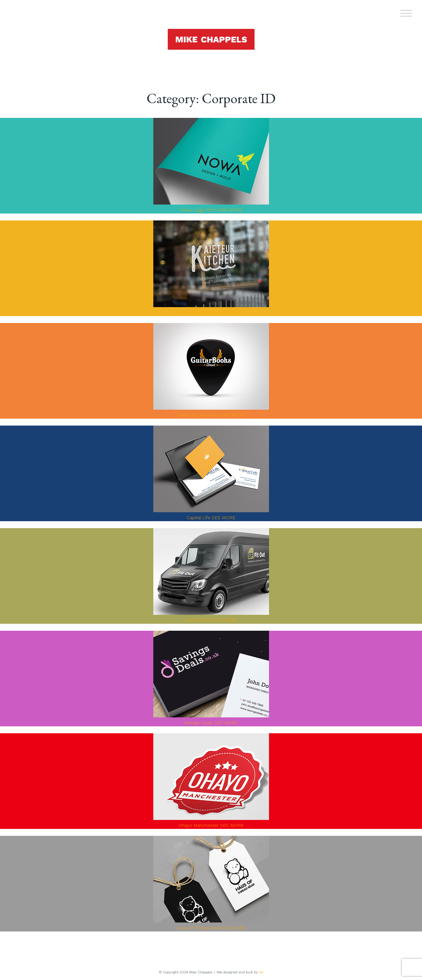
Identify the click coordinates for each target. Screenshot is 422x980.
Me (261, 972)
